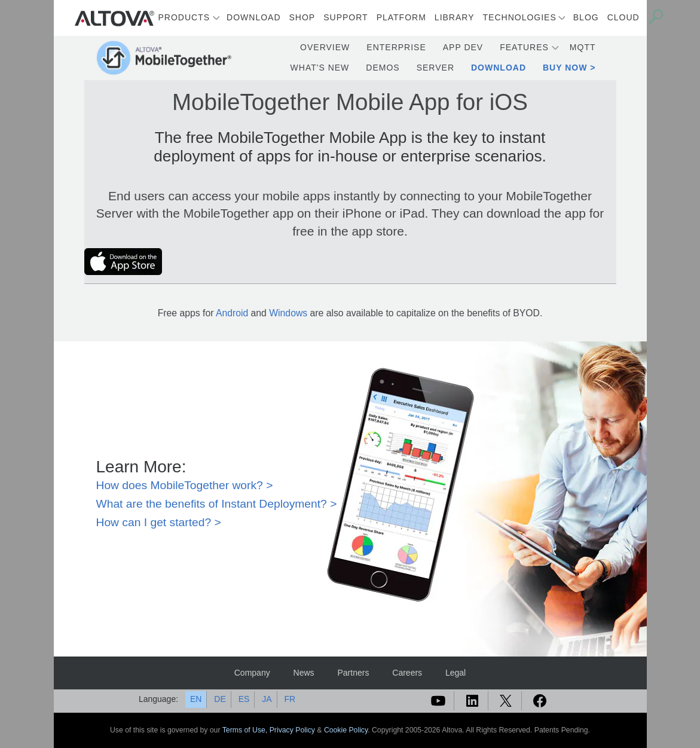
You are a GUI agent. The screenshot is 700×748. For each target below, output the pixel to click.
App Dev (463, 47)
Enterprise (396, 47)
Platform (401, 17)
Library (455, 17)
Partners (353, 673)
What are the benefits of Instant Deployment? (212, 504)
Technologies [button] (520, 17)
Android (232, 313)
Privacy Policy (292, 730)
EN (196, 699)
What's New (320, 68)
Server (435, 68)
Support (346, 17)
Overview (325, 47)
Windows (288, 313)
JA (267, 699)
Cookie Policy (346, 730)
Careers (407, 673)
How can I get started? (154, 522)
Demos (383, 68)
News (304, 673)
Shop (302, 17)
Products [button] (184, 17)
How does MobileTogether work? (180, 485)
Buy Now (565, 68)
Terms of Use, (246, 730)
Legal (456, 673)
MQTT (583, 47)
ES (244, 699)
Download (253, 17)
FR (290, 699)
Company (252, 673)
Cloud (623, 17)
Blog (586, 17)
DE (220, 699)
